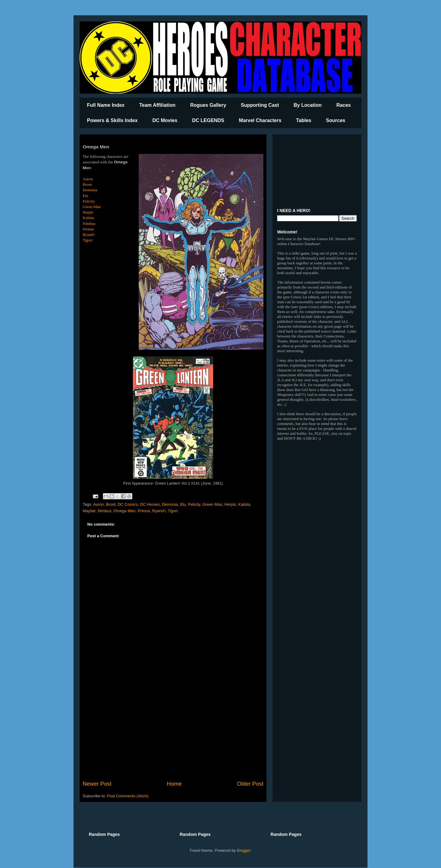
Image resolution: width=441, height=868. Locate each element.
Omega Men (124, 511)
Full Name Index (106, 105)
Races (343, 105)
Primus (88, 229)
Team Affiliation (157, 105)
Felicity (89, 201)
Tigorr (88, 240)
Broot (87, 184)
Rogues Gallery (208, 105)
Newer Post (97, 784)
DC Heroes (150, 504)
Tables (304, 120)
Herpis (230, 504)
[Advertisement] (173, 729)
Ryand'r (89, 235)
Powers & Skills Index (112, 120)
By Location (308, 105)
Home (174, 784)
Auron (88, 179)
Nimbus (89, 224)
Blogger (244, 850)
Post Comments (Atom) (128, 796)
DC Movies (165, 120)
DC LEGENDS (208, 120)
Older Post (250, 784)
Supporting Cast (260, 105)
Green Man (92, 207)
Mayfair (89, 511)
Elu (85, 196)
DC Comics (128, 504)
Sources (335, 120)
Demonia (90, 190)
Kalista (88, 218)
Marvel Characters (260, 120)
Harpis (88, 212)
